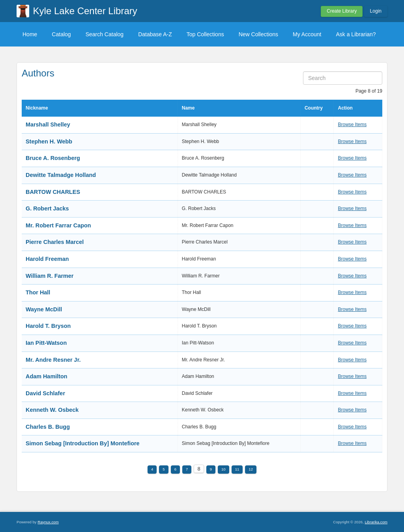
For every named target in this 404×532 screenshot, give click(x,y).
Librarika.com (376, 522)
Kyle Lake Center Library (85, 11)
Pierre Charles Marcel (55, 242)
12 (251, 469)
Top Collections (205, 34)
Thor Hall (38, 292)
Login (376, 11)
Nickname (37, 108)
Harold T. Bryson (48, 326)
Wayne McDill (44, 309)
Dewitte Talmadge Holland (61, 175)
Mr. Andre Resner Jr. (53, 360)
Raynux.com (48, 522)
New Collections (258, 34)
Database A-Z (155, 34)
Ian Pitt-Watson (46, 343)
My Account (307, 34)
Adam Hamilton (47, 376)
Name (188, 108)
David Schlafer (45, 393)
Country (314, 108)
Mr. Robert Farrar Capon (58, 225)
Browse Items (352, 125)
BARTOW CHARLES (53, 192)
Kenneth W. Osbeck (52, 410)
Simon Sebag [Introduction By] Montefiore (83, 443)
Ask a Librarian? (356, 34)
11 (237, 469)
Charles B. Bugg (48, 427)
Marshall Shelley (48, 125)
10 (224, 469)
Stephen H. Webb (49, 141)
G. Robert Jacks (47, 208)
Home (30, 34)
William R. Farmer (50, 276)
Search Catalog (105, 34)
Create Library (342, 11)
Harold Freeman (47, 259)
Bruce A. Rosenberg (53, 158)
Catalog (61, 34)
